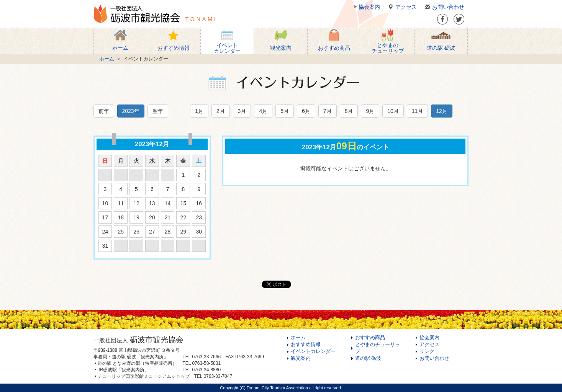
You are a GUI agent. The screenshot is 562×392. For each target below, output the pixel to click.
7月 (328, 111)
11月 (418, 111)
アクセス (401, 7)
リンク (427, 351)
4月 (263, 111)
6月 (306, 111)
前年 (104, 111)
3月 (242, 111)
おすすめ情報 (306, 345)
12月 (442, 111)
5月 (285, 111)
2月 (221, 111)
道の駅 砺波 (368, 358)
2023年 (131, 111)
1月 (199, 111)
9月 (370, 111)
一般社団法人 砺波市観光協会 (137, 14)
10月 (393, 111)
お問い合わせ (443, 7)
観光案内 (301, 358)
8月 (349, 111)
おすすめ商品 (370, 338)
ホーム (107, 59)
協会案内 (366, 7)
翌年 (158, 111)
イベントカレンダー (313, 351)
